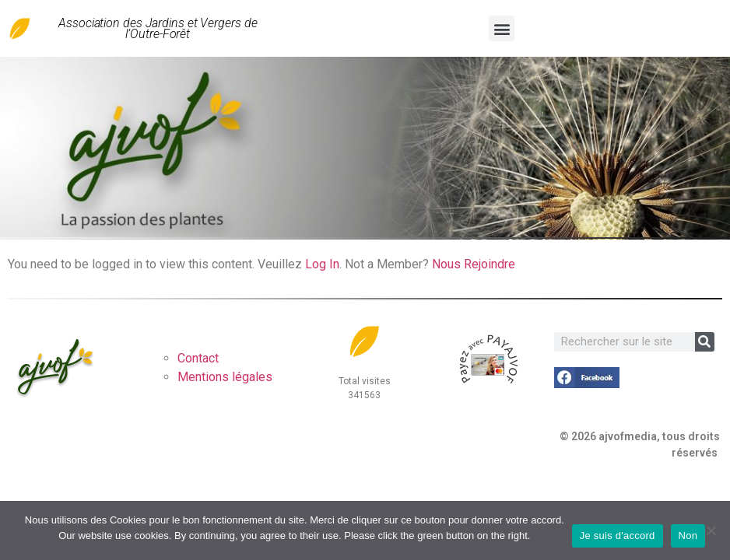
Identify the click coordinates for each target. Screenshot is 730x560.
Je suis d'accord (618, 535)
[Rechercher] (705, 342)
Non (688, 535)
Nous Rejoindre (474, 264)
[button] (502, 28)
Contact (198, 358)
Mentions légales (225, 377)
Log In (322, 264)
